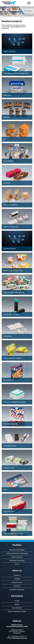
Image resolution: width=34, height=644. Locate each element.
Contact (17, 601)
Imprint (17, 604)
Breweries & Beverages (17, 550)
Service (17, 564)
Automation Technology (17, 561)
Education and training (17, 590)
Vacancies (17, 586)
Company (17, 579)
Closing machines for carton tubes (17, 553)
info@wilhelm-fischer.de (19, 638)
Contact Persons (17, 582)
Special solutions (17, 557)
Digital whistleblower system (17, 611)
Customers (17, 575)
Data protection (17, 608)
